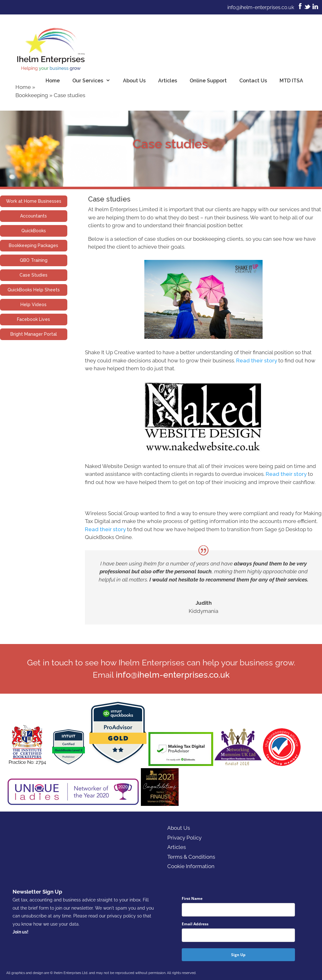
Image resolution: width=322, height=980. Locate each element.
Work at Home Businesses (34, 201)
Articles (168, 81)
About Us (134, 81)
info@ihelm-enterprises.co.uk (261, 7)
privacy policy (121, 916)
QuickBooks (34, 231)
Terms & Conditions (191, 857)
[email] (238, 935)
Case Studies (33, 275)
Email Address (195, 924)
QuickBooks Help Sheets (34, 290)
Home (53, 81)
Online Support (208, 81)
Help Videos (33, 305)
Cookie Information (191, 866)
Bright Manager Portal (34, 334)
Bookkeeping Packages (33, 245)
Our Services (94, 81)
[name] (238, 910)
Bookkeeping (32, 95)
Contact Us (253, 81)
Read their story (257, 361)
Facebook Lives (33, 319)
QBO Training (34, 260)
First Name (192, 898)
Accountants (33, 216)
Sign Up (238, 955)
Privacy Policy (184, 838)
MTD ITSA (291, 81)
